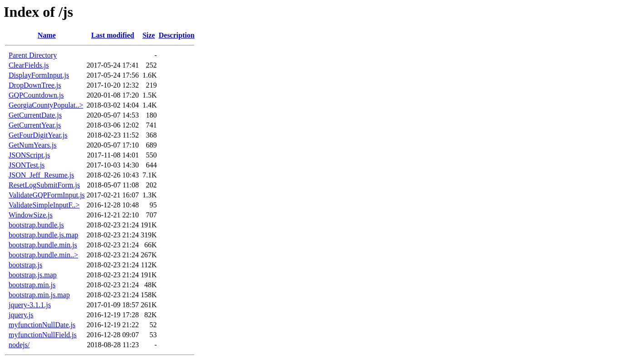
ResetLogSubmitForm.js (44, 185)
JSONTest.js (27, 165)
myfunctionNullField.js (43, 335)
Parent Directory (33, 55)
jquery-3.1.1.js (30, 305)
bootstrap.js (25, 265)
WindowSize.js (31, 215)
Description (176, 35)
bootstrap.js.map (33, 275)
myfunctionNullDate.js (42, 325)
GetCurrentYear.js (35, 125)
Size (149, 35)
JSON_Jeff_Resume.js (41, 175)
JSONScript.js (29, 155)
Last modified (113, 35)
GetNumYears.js (32, 145)
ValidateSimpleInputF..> (44, 205)
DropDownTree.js (35, 85)
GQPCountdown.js (36, 95)
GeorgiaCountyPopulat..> (46, 105)
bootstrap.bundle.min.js (43, 245)
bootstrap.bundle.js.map (43, 235)
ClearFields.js (29, 65)
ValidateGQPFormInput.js (47, 195)
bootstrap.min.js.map (39, 295)
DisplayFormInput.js (39, 75)
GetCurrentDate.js (35, 115)
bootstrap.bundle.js (36, 225)
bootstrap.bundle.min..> (43, 255)
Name (47, 35)
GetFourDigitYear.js (38, 135)
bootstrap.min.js (32, 285)
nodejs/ (19, 345)
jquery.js (21, 315)
